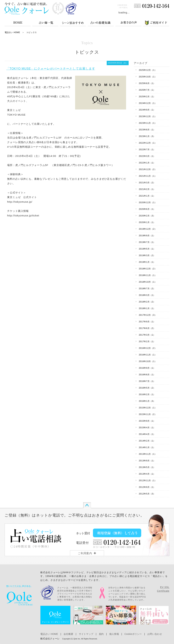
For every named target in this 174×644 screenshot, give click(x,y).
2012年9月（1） (147, 487)
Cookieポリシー (133, 634)
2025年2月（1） (147, 97)
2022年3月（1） (147, 156)
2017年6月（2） (147, 328)
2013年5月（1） (147, 467)
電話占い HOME (12, 32)
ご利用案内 (85, 553)
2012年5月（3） (147, 494)
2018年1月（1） (147, 308)
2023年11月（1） (148, 123)
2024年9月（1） (147, 110)
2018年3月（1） (147, 295)
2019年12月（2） (148, 229)
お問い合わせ (155, 634)
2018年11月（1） (148, 275)
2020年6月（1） (147, 209)
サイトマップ (86, 634)
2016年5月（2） (147, 388)
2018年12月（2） (148, 269)
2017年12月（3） (148, 315)
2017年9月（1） (147, 322)
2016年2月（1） (147, 394)
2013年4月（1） (147, 474)
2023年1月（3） (147, 136)
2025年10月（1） (148, 77)
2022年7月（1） (147, 150)
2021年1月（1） (147, 196)
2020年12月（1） (148, 203)
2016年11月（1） (148, 355)
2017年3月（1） (147, 335)
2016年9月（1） (147, 368)
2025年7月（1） (147, 90)
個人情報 (114, 634)
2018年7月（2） (147, 289)
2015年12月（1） (148, 408)
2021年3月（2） (147, 183)
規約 (101, 634)
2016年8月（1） (147, 375)
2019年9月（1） (147, 236)
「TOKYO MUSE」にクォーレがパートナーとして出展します (51, 69)
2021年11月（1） (148, 176)
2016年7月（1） (147, 381)
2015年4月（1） (147, 428)
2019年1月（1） (147, 262)
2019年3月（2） (147, 255)
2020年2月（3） (147, 216)
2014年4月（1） (147, 434)
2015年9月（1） (147, 421)
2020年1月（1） (147, 222)
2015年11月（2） (148, 414)
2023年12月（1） (148, 116)
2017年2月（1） (147, 342)
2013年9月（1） (147, 461)
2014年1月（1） (147, 447)
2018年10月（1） (148, 282)
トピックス (32, 32)
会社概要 (68, 634)
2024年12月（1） (148, 103)
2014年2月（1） (147, 441)
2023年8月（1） (147, 130)
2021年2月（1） (147, 189)
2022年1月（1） (147, 163)
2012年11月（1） (148, 481)
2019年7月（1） (147, 242)
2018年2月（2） (147, 302)
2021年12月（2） (148, 169)
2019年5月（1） (147, 249)
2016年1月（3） (147, 401)
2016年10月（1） (148, 361)
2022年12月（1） (148, 143)
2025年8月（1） (147, 83)
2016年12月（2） (148, 348)
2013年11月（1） (148, 454)
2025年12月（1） (148, 70)
